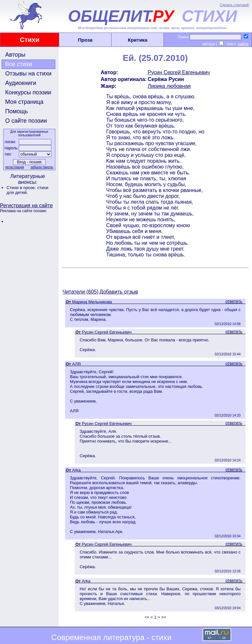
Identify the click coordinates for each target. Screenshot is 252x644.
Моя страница (24, 102)
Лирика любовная (169, 86)
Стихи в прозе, (22, 188)
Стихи (30, 40)
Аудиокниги (21, 83)
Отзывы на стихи (28, 74)
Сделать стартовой (234, 5)
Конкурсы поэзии (28, 92)
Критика (138, 40)
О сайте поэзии (26, 121)
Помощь (17, 111)
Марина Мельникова (92, 302)
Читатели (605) (80, 292)
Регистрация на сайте (26, 206)
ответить (234, 301)
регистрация (15, 167)
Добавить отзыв (119, 292)
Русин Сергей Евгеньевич (179, 72)
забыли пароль (42, 167)
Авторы (15, 55)
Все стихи (19, 64)
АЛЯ (76, 364)
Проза (85, 40)
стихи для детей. (27, 190)
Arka (76, 470)
